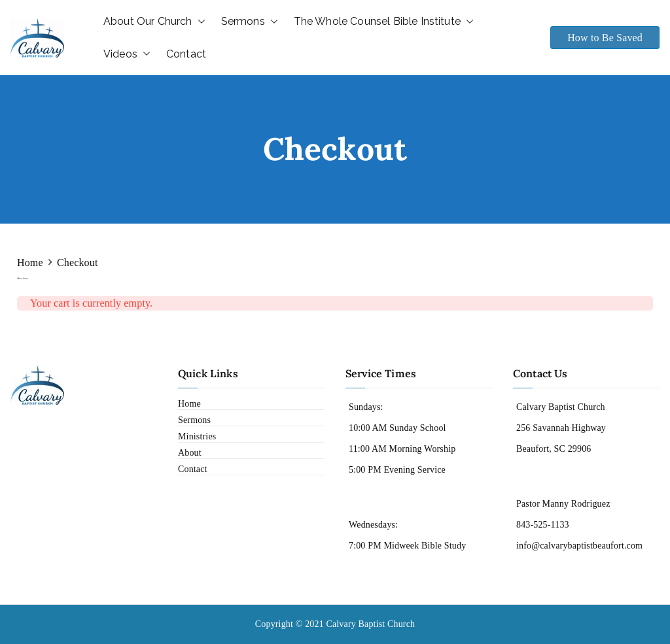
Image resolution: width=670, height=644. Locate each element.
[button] (199, 22)
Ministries (197, 436)
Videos (127, 54)
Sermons (250, 22)
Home (189, 404)
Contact (186, 54)
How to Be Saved (605, 38)
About (190, 453)
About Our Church (154, 22)
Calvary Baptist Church (370, 624)
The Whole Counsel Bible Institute (384, 22)
